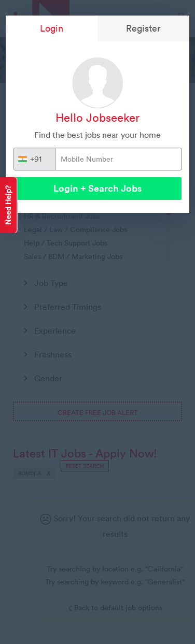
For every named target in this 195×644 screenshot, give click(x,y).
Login (52, 28)
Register (143, 28)
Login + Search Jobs (97, 188)
